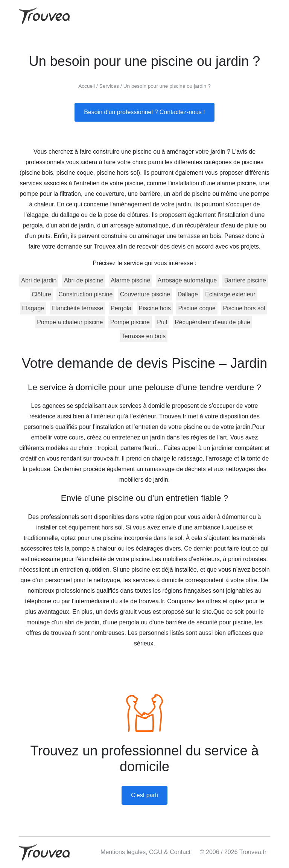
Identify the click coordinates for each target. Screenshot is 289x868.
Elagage (33, 308)
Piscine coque (197, 308)
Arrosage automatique (187, 280)
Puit (162, 322)
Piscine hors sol (244, 308)
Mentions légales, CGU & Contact (145, 852)
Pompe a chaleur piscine (70, 322)
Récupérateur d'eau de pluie (212, 322)
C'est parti (144, 795)
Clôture (41, 294)
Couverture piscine (145, 294)
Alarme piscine (130, 280)
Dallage (188, 294)
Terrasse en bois (144, 336)
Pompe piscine (130, 322)
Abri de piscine (84, 280)
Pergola (121, 308)
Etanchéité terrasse (78, 308)
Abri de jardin (39, 280)
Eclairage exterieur (230, 294)
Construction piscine (85, 294)
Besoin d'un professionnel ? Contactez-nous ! (144, 112)
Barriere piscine (245, 280)
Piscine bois (155, 308)
